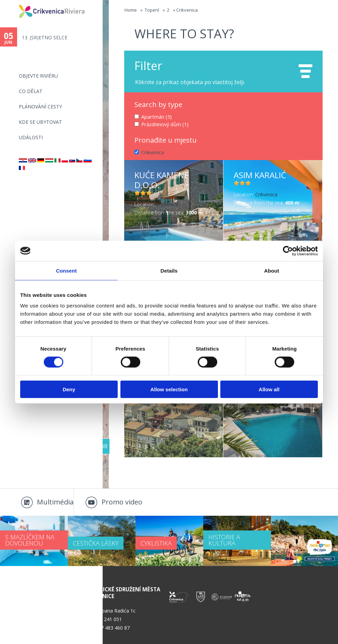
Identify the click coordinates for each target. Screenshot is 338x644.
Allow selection (169, 389)
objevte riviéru (38, 76)
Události (31, 137)
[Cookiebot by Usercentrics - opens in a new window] (288, 251)
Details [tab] (169, 270)
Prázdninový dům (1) (165, 124)
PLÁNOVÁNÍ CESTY (40, 107)
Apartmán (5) (156, 116)
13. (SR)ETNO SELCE (45, 37)
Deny (69, 389)
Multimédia (55, 502)
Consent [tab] (67, 270)
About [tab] (272, 270)
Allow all (269, 389)
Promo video (122, 502)
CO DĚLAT (31, 91)
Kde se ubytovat (40, 122)
